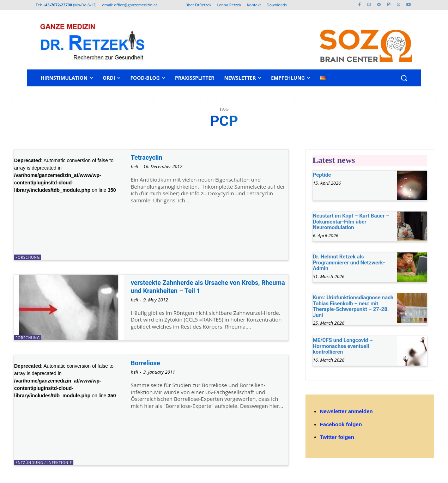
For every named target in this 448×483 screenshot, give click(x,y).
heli (135, 166)
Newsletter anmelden (346, 411)
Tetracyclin (149, 157)
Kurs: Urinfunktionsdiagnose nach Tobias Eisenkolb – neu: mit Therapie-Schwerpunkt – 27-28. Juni (353, 306)
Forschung (28, 257)
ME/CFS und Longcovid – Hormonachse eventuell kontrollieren (343, 346)
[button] (404, 78)
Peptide (322, 175)
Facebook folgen (341, 424)
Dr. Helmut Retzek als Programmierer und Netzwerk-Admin (349, 262)
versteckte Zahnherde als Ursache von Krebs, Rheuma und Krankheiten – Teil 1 (206, 286)
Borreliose (148, 363)
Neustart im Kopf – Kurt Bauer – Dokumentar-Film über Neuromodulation (351, 222)
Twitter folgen (337, 437)
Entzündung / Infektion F (44, 463)
